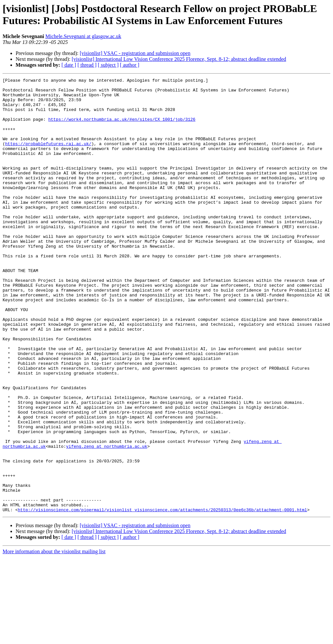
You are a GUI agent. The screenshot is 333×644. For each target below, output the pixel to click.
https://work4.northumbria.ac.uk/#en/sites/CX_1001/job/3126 (122, 128)
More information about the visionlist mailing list (54, 638)
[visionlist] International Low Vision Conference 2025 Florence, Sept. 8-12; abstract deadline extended (179, 59)
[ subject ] (108, 65)
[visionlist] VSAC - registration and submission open (135, 53)
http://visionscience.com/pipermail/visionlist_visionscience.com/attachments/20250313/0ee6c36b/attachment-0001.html (162, 596)
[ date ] (69, 65)
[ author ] (130, 65)
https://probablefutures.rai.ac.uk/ (48, 157)
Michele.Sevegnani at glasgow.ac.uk (83, 36)
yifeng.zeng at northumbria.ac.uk (107, 520)
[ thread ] (87, 65)
